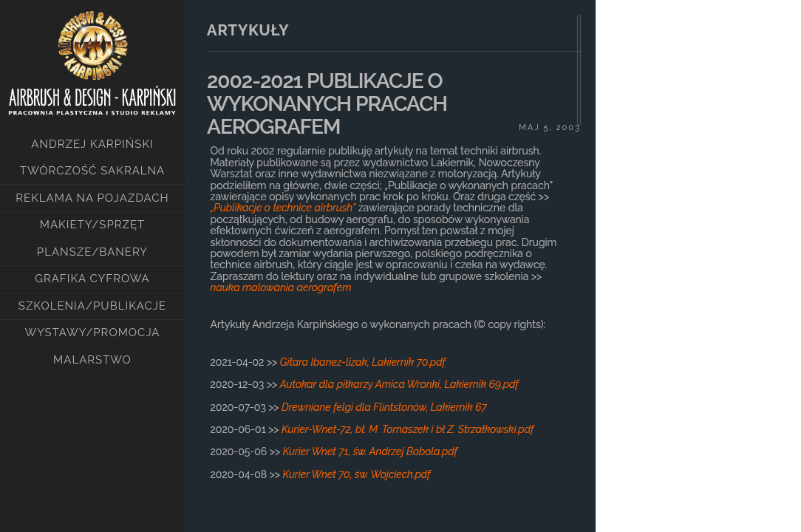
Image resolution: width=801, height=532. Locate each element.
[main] (390, 251)
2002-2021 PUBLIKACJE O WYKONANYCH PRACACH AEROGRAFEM (327, 104)
